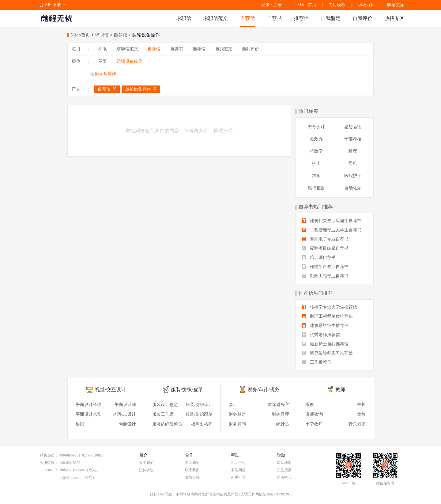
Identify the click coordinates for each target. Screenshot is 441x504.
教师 (340, 390)
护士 (316, 163)
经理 (353, 151)
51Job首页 (307, 5)
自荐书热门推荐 (316, 207)
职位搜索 (284, 470)
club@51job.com (72, 470)
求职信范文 (216, 18)
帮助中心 (238, 463)
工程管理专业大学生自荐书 (332, 230)
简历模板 (337, 5)
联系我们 (192, 470)
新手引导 (238, 477)
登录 (266, 5)
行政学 (316, 151)
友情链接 (192, 477)
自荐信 (247, 18)
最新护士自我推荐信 (325, 344)
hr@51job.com (70, 477)
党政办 (316, 139)
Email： (52, 470)
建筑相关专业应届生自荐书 (332, 221)
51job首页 (80, 35)
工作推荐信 (317, 362)
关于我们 (146, 463)
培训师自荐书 (319, 258)
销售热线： (49, 455)
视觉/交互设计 (110, 390)
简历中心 (284, 477)
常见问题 (238, 470)
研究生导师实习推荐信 (327, 353)
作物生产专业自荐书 (325, 267)
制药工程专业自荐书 (325, 276)
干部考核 (353, 139)
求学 (316, 176)
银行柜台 (316, 188)
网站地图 (284, 463)
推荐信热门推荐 (316, 293)
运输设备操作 (130, 61)
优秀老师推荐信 (321, 335)
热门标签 (308, 111)
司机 (353, 163)
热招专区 (394, 18)
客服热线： (49, 463)
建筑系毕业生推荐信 (325, 326)
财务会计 (316, 127)
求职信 (184, 18)
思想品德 (353, 127)
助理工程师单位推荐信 (327, 316)
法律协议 (146, 470)
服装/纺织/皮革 (187, 390)
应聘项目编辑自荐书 (325, 248)
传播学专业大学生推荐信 (330, 307)
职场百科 (366, 5)
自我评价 (363, 18)
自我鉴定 (331, 18)
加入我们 (192, 463)
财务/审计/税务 (264, 390)
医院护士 (353, 176)
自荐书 (274, 18)
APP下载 (53, 5)
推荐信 (301, 18)
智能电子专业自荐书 (325, 239)
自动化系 (353, 188)
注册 (277, 5)
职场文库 (396, 5)
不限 (103, 49)
